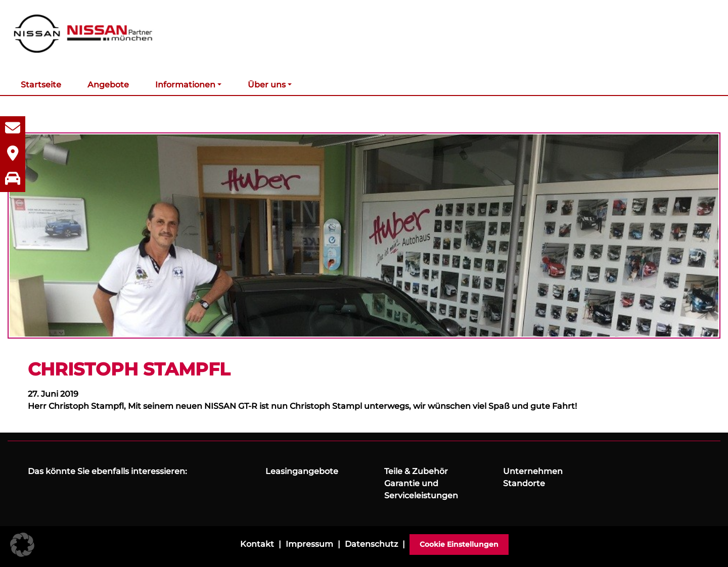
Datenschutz (371, 544)
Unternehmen (533, 471)
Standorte (524, 483)
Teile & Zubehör (416, 471)
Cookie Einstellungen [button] (459, 544)
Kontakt (257, 544)
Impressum (309, 544)
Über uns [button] (267, 85)
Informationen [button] (185, 85)
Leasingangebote (302, 471)
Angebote (108, 85)
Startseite (41, 85)
